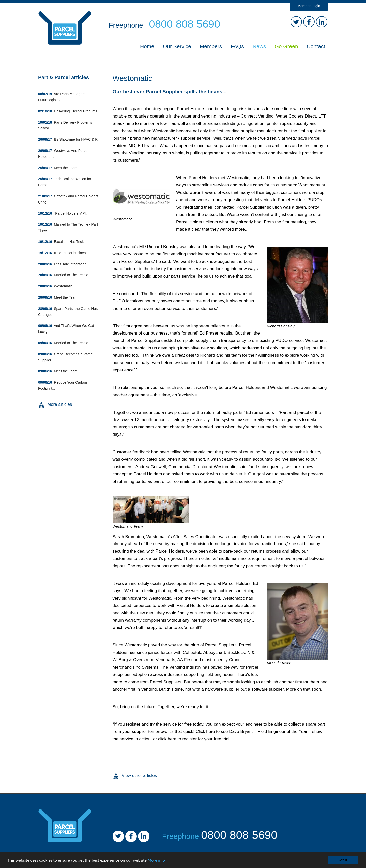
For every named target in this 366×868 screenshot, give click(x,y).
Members (211, 46)
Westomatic (55, 286)
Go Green (286, 46)
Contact (316, 46)
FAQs (237, 46)
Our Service (177, 46)
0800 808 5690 (239, 835)
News (259, 46)
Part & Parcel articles (64, 77)
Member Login (309, 6)
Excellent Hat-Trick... (62, 242)
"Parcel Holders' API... (63, 213)
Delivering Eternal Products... (69, 111)
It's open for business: (63, 253)
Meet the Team (58, 297)
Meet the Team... (59, 168)
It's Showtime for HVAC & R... (69, 139)
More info (156, 860)
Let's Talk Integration (62, 264)
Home (147, 46)
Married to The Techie (63, 275)
